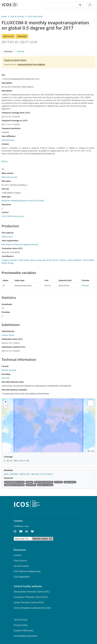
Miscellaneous (8, 140)
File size (5, 189)
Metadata (8, 51)
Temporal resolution (11, 128)
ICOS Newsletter (22, 577)
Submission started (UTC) (13, 347)
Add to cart (8, 36)
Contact (18, 555)
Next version (8, 173)
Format (5, 366)
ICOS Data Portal (35, 16)
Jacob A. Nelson (59, 260)
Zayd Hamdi (24, 260)
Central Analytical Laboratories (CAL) (32, 608)
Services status (21, 566)
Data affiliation (9, 136)
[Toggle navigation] (90, 5)
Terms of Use (21, 620)
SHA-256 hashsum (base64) (14, 390)
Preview (21, 51)
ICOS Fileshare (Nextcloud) (27, 571)
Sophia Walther (75, 260)
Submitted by (8, 331)
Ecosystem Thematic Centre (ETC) (31, 597)
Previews (6, 312)
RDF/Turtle (25, 474)
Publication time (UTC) (12, 339)
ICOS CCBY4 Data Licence (13, 216)
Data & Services (17, 16)
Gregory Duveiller (10, 260)
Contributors (8, 256)
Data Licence (20, 561)
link (37, 79)
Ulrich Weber (89, 260)
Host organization (10, 241)
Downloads (7, 304)
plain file (6, 378)
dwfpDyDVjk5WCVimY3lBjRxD (31, 64)
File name (6, 181)
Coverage (8, 457)
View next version (10, 177)
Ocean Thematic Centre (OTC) (29, 602)
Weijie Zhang (7, 263)
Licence (5, 212)
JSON (6, 474)
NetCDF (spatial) (9, 370)
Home (4, 16)
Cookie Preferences (24, 630)
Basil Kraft (47, 260)
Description (7, 83)
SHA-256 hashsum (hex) (13, 382)
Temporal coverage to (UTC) (15, 120)
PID (3, 75)
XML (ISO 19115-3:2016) (42, 474)
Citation (5, 144)
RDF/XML (15, 474)
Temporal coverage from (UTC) (16, 113)
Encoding (6, 374)
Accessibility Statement (25, 636)
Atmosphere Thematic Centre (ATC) (32, 592)
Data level (6, 204)
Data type (6, 197)
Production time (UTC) (12, 248)
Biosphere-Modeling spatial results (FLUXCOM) (23, 201)
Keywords (8, 478)
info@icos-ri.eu (21, 526)
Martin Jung (36, 260)
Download (22, 36)
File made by (8, 233)
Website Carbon (40, 539)
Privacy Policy (21, 625)
